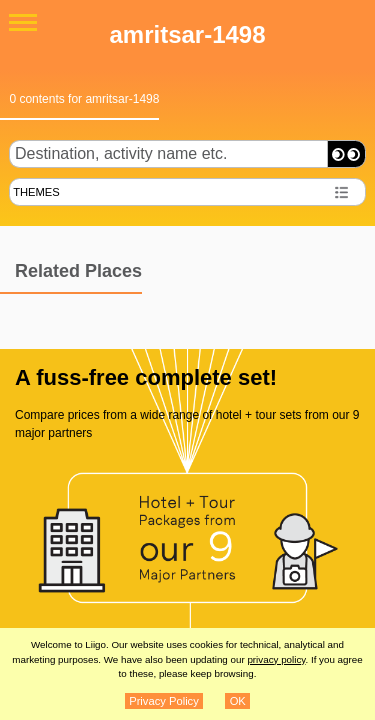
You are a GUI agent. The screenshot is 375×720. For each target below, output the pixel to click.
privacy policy (276, 659)
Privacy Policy (164, 701)
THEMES (36, 192)
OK (238, 701)
